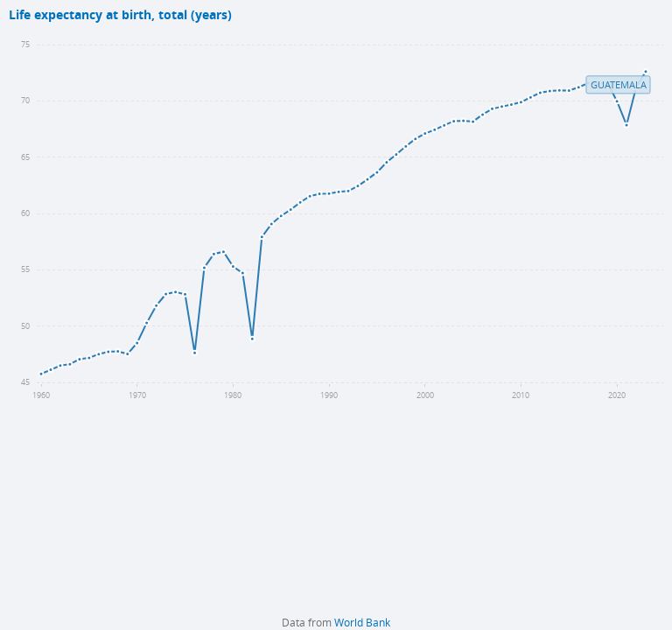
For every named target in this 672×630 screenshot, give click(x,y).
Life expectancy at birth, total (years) (120, 15)
